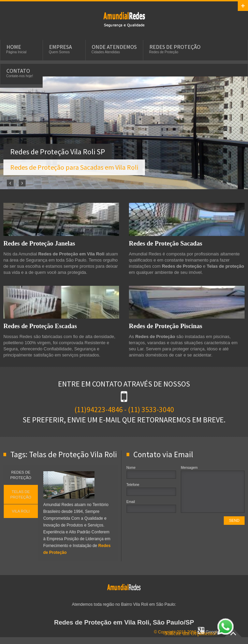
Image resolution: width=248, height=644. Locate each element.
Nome (131, 468)
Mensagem (189, 468)
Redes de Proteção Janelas (39, 243)
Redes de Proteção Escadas (40, 326)
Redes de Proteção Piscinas (166, 326)
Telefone (133, 485)
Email (131, 502)
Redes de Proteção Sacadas (166, 243)
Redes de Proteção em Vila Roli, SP (124, 19)
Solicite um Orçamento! (199, 633)
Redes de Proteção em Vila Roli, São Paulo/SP (124, 622)
